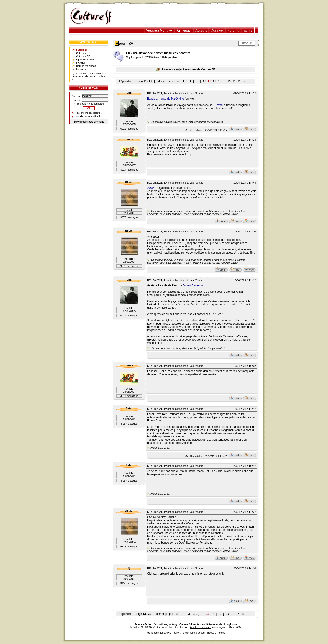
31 (234, 82)
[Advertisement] (190, 16)
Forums (233, 30)
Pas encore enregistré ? (89, 113)
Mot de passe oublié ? (88, 116)
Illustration (159, 30)
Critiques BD (83, 56)
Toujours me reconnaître (89, 104)
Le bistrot (81, 69)
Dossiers (217, 30)
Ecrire (248, 30)
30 (229, 82)
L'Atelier (81, 63)
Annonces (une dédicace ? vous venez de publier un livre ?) (89, 76)
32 (239, 82)
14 (214, 82)
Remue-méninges (86, 66)
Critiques (184, 30)
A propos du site (85, 59)
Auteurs (201, 30)
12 (204, 82)
